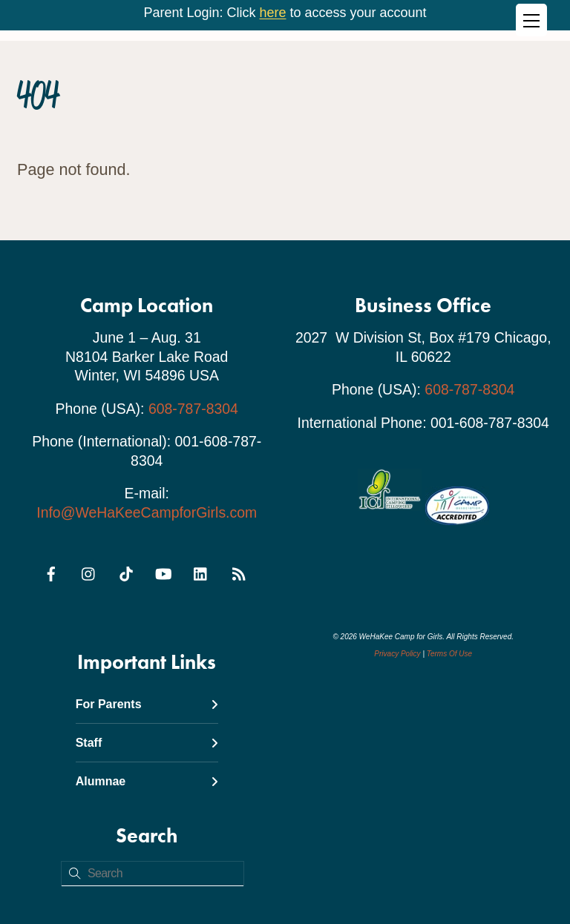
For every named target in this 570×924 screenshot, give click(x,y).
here (272, 13)
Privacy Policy (397, 654)
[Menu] (531, 20)
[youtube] (163, 572)
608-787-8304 (193, 409)
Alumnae (147, 781)
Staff (147, 743)
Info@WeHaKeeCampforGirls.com (147, 512)
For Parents (147, 704)
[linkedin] (201, 572)
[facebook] (51, 572)
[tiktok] (126, 572)
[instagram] (89, 572)
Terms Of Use (449, 654)
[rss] (238, 572)
